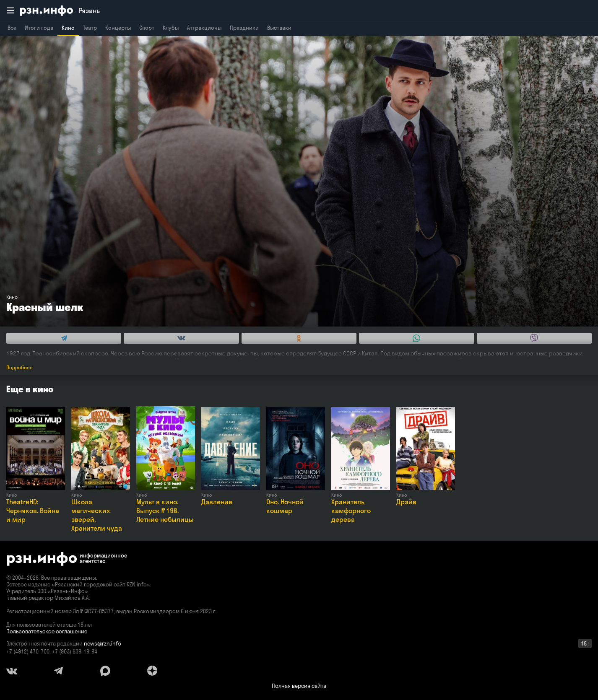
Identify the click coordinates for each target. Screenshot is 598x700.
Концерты (118, 28)
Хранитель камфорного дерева (351, 511)
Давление (217, 502)
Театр (90, 28)
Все (12, 28)
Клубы (171, 28)
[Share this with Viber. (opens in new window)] (534, 338)
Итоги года (39, 28)
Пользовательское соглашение (47, 631)
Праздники (244, 28)
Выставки (279, 28)
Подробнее (19, 367)
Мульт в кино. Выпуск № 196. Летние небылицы (165, 511)
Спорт (147, 28)
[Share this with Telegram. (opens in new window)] (64, 338)
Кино (68, 28)
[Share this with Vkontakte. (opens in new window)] (181, 338)
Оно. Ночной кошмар (285, 506)
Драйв (406, 502)
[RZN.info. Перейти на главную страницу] (60, 11)
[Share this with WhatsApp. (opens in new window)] (416, 338)
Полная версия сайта (299, 686)
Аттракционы (204, 28)
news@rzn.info (103, 643)
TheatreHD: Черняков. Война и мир (33, 511)
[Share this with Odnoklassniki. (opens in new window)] (299, 338)
